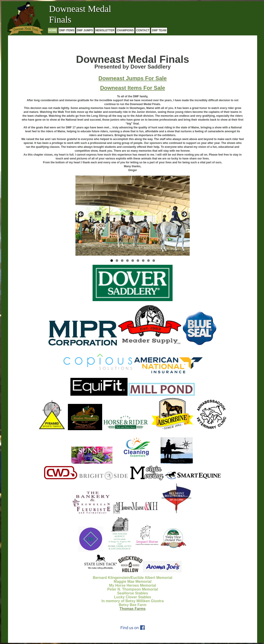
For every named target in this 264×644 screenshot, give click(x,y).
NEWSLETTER (105, 30)
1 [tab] (112, 261)
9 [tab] (154, 261)
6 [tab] (138, 261)
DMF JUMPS (85, 30)
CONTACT (143, 30)
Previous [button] (81, 215)
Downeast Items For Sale (133, 88)
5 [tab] (133, 261)
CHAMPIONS (125, 30)
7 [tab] (143, 261)
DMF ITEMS (67, 30)
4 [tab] (127, 261)
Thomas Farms (133, 609)
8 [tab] (148, 261)
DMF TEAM (159, 30)
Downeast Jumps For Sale (133, 78)
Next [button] (184, 215)
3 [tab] (122, 261)
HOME (53, 30)
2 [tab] (117, 261)
